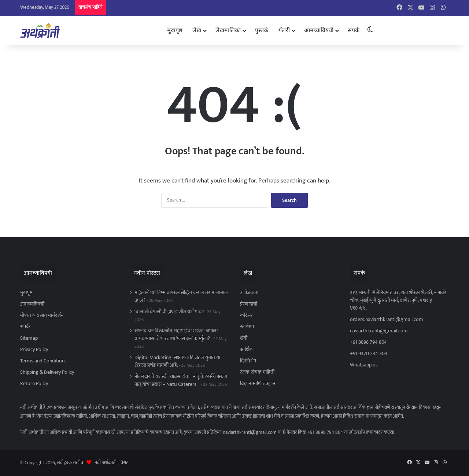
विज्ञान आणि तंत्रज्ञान (258, 384)
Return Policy (34, 384)
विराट (124, 463)
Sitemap (29, 338)
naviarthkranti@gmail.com (379, 331)
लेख (197, 30)
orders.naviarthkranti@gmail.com (387, 320)
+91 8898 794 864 (368, 342)
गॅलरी (284, 30)
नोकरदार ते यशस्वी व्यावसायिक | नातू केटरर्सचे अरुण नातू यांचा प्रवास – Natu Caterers (181, 381)
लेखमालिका (228, 30)
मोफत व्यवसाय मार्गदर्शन (42, 316)
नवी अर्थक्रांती (106, 463)
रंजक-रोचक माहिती (257, 372)
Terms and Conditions (43, 361)
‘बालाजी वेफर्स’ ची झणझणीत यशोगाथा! (169, 312)
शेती (244, 338)
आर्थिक (246, 350)
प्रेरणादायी (249, 304)
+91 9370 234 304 (369, 354)
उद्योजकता (249, 293)
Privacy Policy (34, 350)
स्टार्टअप (247, 327)
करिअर (246, 316)
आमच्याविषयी (319, 30)
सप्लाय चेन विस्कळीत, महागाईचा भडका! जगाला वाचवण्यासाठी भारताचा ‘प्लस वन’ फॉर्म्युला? (176, 335)
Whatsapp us (364, 365)
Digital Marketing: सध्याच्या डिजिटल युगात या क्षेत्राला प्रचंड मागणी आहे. (177, 361)
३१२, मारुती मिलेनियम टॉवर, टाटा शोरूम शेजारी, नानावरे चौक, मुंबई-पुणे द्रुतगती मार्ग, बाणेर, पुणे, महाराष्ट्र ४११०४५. (398, 300)
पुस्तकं (262, 30)
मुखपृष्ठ (175, 30)
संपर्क (354, 30)
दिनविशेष (248, 361)
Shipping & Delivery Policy (47, 372)
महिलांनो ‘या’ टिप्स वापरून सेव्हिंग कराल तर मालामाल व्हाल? (181, 297)
